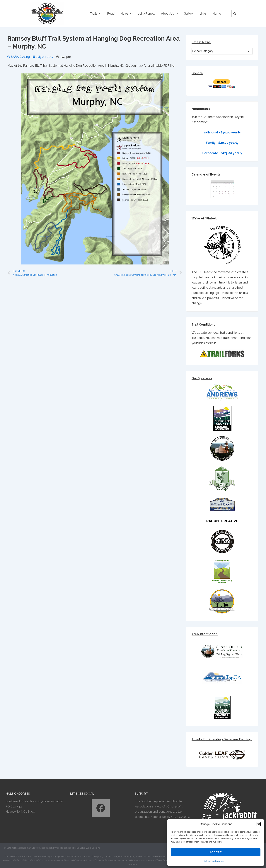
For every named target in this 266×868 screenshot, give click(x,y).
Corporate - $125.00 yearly (222, 153)
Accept (216, 852)
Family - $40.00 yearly (222, 143)
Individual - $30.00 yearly (222, 132)
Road (111, 14)
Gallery (189, 14)
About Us (170, 13)
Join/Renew (147, 14)
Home (217, 14)
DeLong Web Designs (88, 848)
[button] (259, 824)
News (127, 13)
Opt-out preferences (214, 861)
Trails (96, 13)
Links (203, 14)
